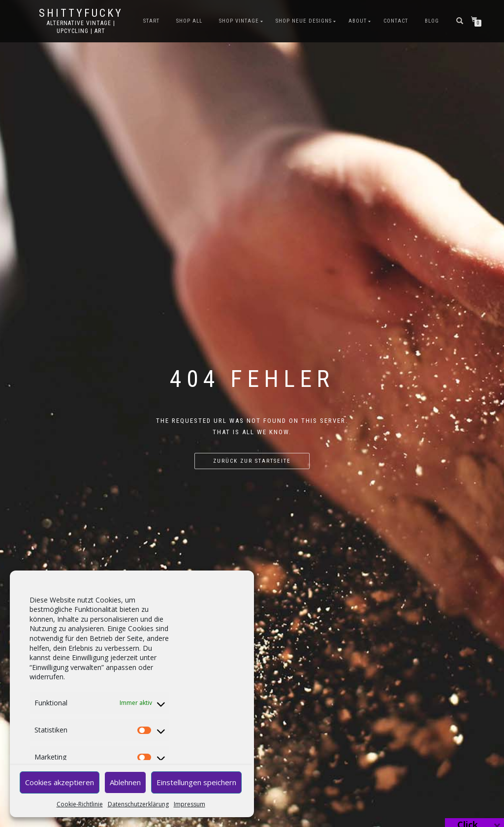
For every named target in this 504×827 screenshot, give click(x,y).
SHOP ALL (189, 21)
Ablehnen (125, 782)
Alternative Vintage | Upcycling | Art (81, 27)
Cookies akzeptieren (60, 782)
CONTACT (396, 21)
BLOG (432, 21)
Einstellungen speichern (196, 782)
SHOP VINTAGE (239, 21)
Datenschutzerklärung (138, 804)
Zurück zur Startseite (252, 461)
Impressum (189, 804)
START (151, 21)
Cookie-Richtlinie (80, 804)
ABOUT (358, 21)
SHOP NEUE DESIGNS (304, 21)
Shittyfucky (81, 13)
